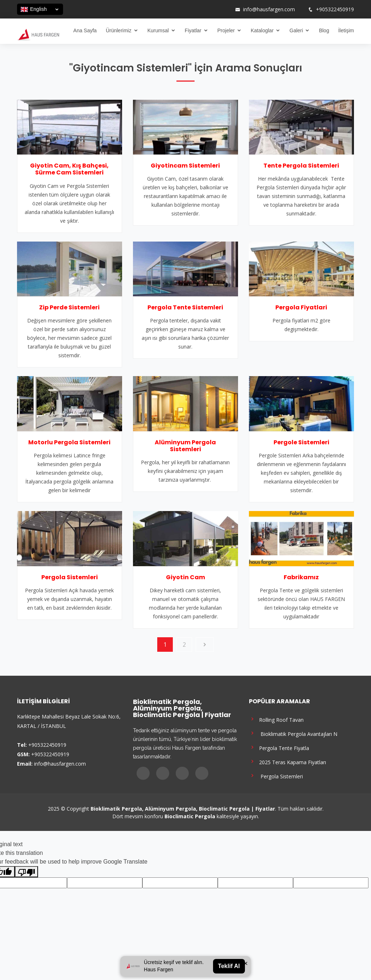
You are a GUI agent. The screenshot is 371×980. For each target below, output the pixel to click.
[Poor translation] (26, 872)
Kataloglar (262, 30)
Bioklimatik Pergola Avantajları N (293, 733)
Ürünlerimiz (119, 30)
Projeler (226, 30)
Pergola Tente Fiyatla (279, 747)
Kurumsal (158, 30)
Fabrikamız (301, 577)
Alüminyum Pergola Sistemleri (185, 446)
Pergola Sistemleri (70, 577)
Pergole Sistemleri (301, 442)
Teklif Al (229, 966)
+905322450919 (335, 9)
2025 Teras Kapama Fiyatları (287, 761)
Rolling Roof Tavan (276, 719)
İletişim (346, 30)
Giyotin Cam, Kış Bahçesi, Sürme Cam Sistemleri (69, 169)
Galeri (296, 30)
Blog (324, 30)
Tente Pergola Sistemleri (301, 166)
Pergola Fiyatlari (301, 307)
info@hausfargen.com (269, 9)
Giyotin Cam (185, 577)
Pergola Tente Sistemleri (185, 307)
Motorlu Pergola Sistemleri (69, 442)
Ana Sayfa (85, 30)
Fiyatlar (193, 30)
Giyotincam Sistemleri (185, 166)
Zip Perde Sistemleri (69, 307)
